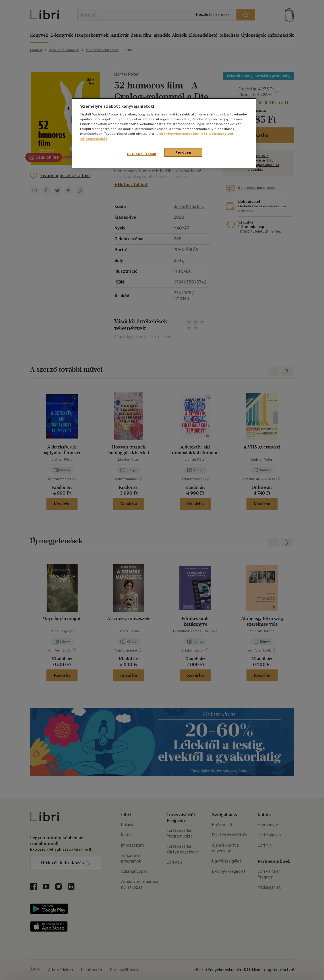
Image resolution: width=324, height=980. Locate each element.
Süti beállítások (142, 154)
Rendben (183, 152)
